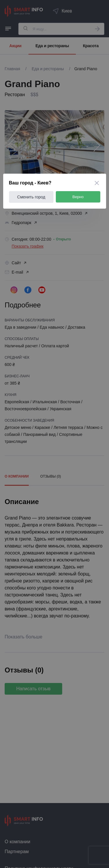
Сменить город (31, 197)
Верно (78, 197)
